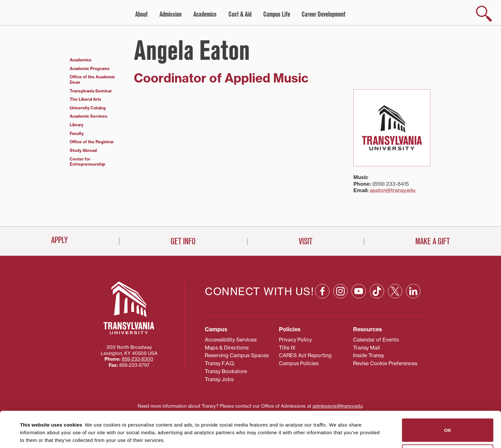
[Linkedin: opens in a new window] (413, 262)
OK (448, 394)
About (141, 14)
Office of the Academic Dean (92, 79)
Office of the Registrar (92, 142)
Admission (170, 14)
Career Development (324, 14)
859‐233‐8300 (138, 331)
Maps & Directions (227, 319)
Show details (31, 435)
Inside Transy (369, 327)
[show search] (484, 14)
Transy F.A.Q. (220, 335)
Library (77, 125)
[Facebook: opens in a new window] (322, 262)
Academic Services (89, 116)
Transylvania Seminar (91, 91)
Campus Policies (299, 335)
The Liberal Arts (85, 99)
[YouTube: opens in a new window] (359, 262)
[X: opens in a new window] (395, 262)
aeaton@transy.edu (393, 190)
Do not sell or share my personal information (448, 420)
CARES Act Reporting (305, 327)
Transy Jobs (219, 350)
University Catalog (88, 108)
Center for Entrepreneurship (87, 162)
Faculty (77, 133)
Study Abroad (83, 150)
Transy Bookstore (226, 342)
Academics (205, 14)
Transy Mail (366, 319)
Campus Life (277, 14)
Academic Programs (90, 68)
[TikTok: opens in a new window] (377, 262)
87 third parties (70, 420)
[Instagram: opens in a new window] (340, 262)
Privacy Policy (295, 311)
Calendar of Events (376, 311)
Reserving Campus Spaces (237, 327)
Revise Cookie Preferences (385, 335)
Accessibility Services (231, 311)
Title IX (287, 319)
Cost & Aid (240, 14)
